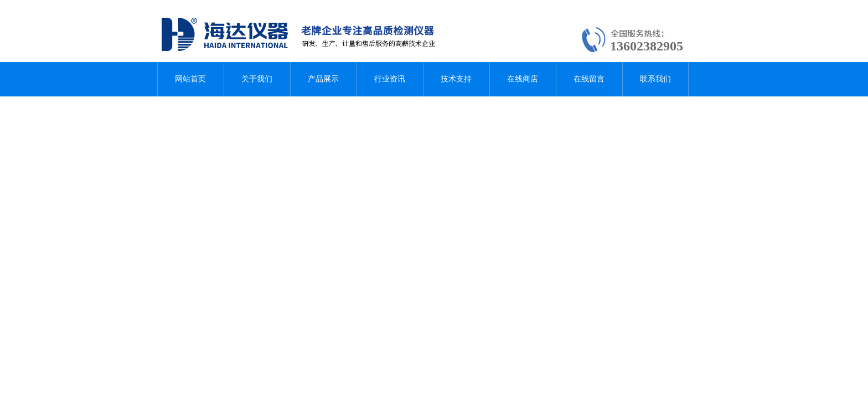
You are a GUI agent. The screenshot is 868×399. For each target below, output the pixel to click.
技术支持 (456, 79)
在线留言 (589, 79)
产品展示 (323, 79)
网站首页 (190, 79)
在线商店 (523, 79)
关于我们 (257, 79)
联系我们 (655, 79)
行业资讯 (390, 79)
